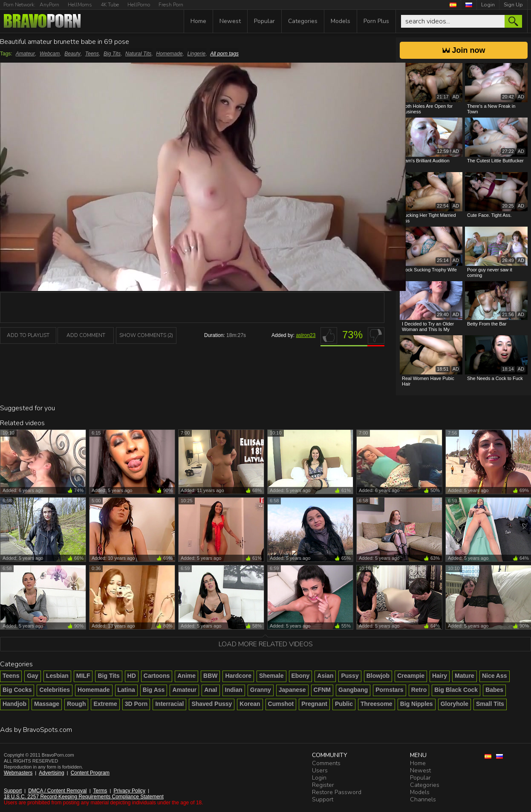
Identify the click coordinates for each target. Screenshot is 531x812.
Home (198, 21)
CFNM (322, 690)
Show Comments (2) (146, 335)
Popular (264, 21)
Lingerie (196, 54)
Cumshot (281, 704)
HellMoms (80, 5)
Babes (494, 690)
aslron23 (306, 335)
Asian (325, 676)
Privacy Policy (129, 791)
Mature (465, 676)
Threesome (377, 704)
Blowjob (378, 676)
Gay (32, 676)
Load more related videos (266, 644)
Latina (126, 690)
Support (13, 791)
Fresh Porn (171, 5)
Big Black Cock (456, 690)
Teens (92, 54)
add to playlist (28, 335)
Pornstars (389, 690)
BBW (210, 676)
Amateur (25, 54)
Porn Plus (376, 21)
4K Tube (110, 5)
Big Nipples (417, 704)
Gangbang (353, 690)
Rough (76, 704)
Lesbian (57, 676)
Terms (100, 791)
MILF (83, 676)
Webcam (50, 54)
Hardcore (238, 676)
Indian (234, 690)
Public (344, 704)
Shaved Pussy (212, 704)
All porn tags (224, 54)
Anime (186, 676)
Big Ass (154, 690)
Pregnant (314, 704)
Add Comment (86, 335)
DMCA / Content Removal (57, 791)
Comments (326, 763)
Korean (250, 704)
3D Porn (136, 704)
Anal (211, 690)
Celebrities (55, 690)
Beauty (72, 54)
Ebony (301, 676)
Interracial (169, 704)
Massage (47, 704)
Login (488, 5)
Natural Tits (138, 54)
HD (132, 676)
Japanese (292, 690)
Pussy (350, 676)
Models (341, 21)
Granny (261, 690)
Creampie (411, 676)
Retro (419, 690)
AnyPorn (49, 5)
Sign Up (513, 5)
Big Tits (112, 54)
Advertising (51, 773)
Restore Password (337, 792)
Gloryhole (455, 704)
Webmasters (18, 773)
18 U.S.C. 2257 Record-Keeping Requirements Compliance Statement (84, 797)
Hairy (440, 676)
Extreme (105, 704)
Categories (303, 21)
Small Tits (490, 704)
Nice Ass (495, 676)
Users (320, 770)
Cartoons (157, 676)
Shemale (271, 676)
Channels (423, 799)
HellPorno (139, 5)
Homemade (169, 54)
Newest (230, 21)
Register (323, 785)
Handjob (14, 704)
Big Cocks (17, 690)
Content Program (90, 773)
